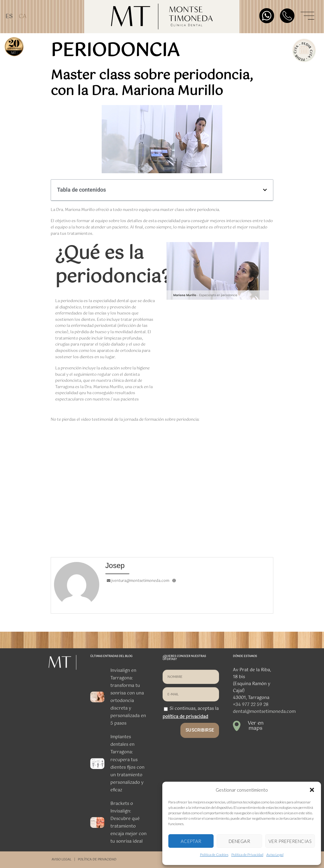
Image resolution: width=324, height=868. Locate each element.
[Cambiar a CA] (23, 17)
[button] (312, 790)
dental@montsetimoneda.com (264, 712)
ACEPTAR (191, 841)
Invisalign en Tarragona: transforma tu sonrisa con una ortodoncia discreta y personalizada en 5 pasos (128, 697)
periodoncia (115, 51)
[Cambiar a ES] (9, 17)
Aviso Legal (275, 855)
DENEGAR (239, 841)
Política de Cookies (214, 855)
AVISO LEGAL (62, 860)
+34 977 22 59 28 (251, 705)
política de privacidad (185, 717)
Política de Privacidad (247, 855)
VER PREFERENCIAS (290, 841)
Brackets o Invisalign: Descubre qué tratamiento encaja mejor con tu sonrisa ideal (129, 823)
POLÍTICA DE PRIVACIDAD (97, 860)
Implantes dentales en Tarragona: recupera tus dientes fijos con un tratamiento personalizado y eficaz (127, 763)
